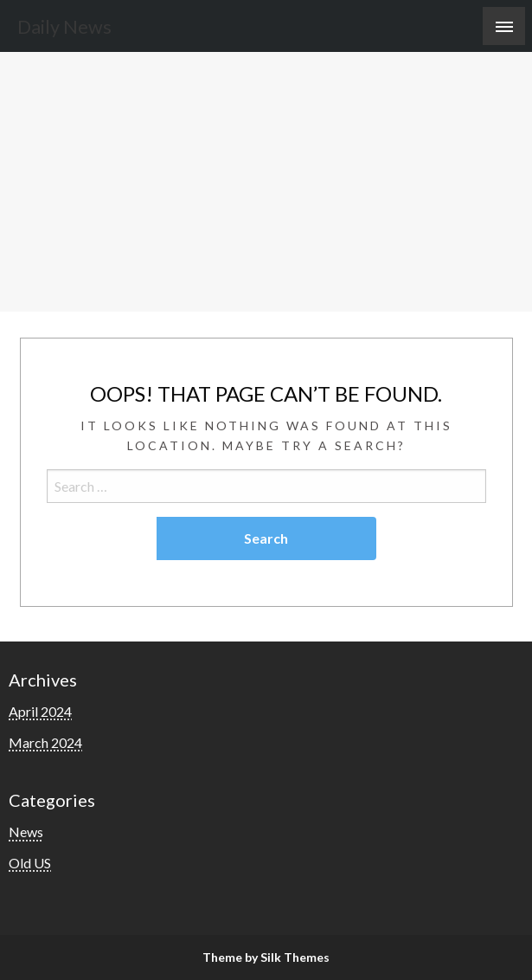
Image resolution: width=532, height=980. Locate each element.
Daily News (64, 27)
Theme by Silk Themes (266, 957)
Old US (30, 863)
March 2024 (45, 742)
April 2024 (40, 711)
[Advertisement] (266, 182)
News (26, 832)
